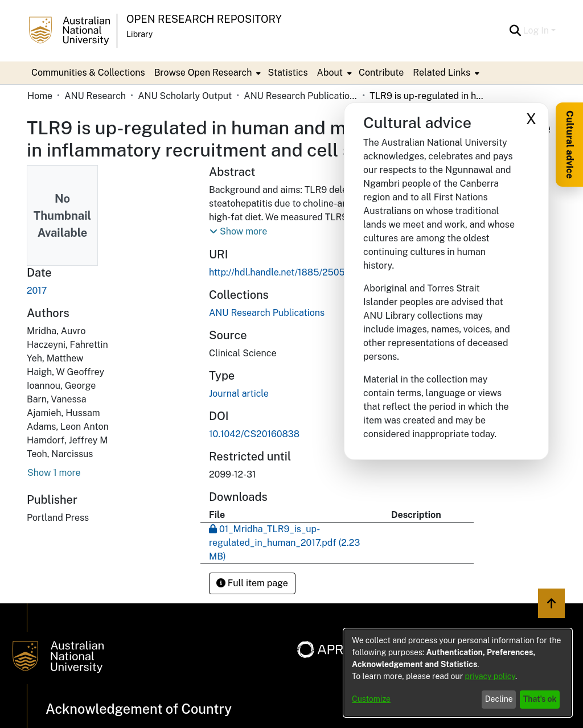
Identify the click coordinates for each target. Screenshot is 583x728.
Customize (371, 699)
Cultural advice (570, 145)
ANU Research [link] (95, 96)
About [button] (330, 73)
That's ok (540, 699)
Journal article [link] (239, 394)
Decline (499, 699)
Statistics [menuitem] (288, 73)
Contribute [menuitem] (381, 73)
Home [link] (40, 96)
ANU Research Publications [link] (301, 96)
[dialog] (458, 673)
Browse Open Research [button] (203, 73)
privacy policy (490, 676)
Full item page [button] (252, 583)
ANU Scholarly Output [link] (185, 96)
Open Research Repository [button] (204, 19)
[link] (267, 313)
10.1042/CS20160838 (254, 434)
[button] (516, 31)
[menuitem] (207, 73)
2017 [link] (37, 291)
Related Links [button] (442, 73)
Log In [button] (537, 30)
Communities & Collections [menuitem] (88, 73)
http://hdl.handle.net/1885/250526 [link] (282, 272)
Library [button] (139, 34)
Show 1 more (54, 473)
